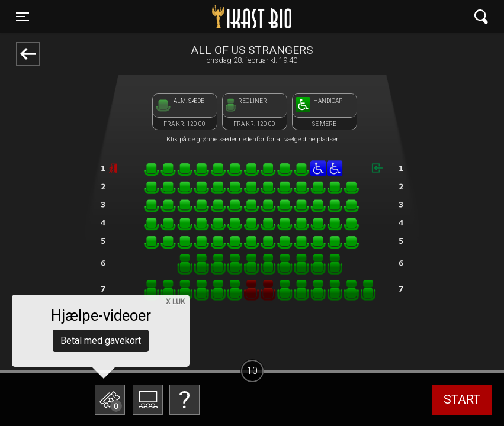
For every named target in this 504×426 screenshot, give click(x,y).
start (462, 399)
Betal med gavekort (101, 341)
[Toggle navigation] (23, 17)
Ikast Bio (191, 17)
